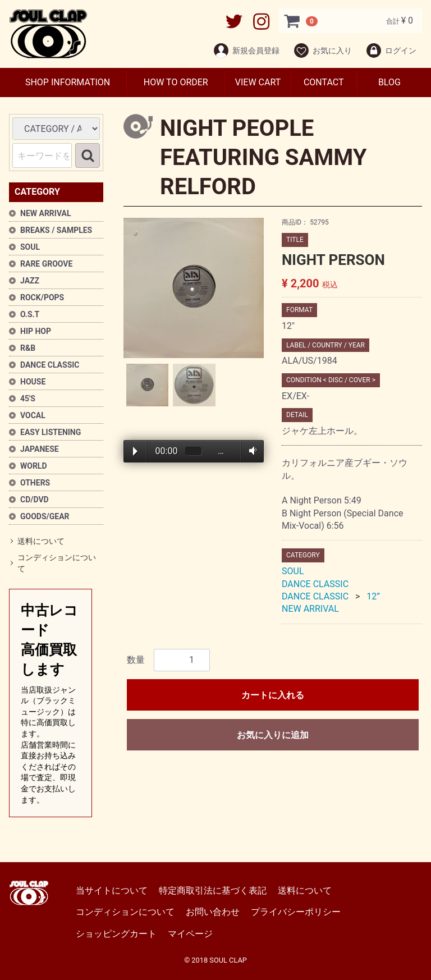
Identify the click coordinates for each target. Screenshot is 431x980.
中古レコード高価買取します (51, 704)
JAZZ (30, 281)
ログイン (391, 51)
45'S (28, 399)
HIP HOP (36, 331)
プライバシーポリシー (296, 912)
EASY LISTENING (51, 432)
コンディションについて (57, 564)
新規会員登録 (246, 51)
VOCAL (33, 415)
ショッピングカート (116, 934)
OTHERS (35, 483)
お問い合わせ (213, 912)
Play (135, 451)
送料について (41, 541)
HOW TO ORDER (176, 82)
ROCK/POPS (42, 297)
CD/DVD (35, 500)
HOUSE (33, 382)
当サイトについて (112, 890)
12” (373, 596)
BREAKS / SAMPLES (56, 230)
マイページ (190, 934)
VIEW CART (258, 82)
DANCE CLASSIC (50, 365)
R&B (28, 348)
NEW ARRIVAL (46, 213)
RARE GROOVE (46, 264)
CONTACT (324, 82)
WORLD (34, 466)
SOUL (30, 247)
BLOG (389, 82)
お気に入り (322, 51)
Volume (251, 451)
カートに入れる (273, 695)
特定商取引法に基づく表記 (213, 890)
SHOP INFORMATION (68, 82)
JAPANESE (40, 449)
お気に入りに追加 (273, 735)
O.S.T (30, 314)
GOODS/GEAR (45, 516)
